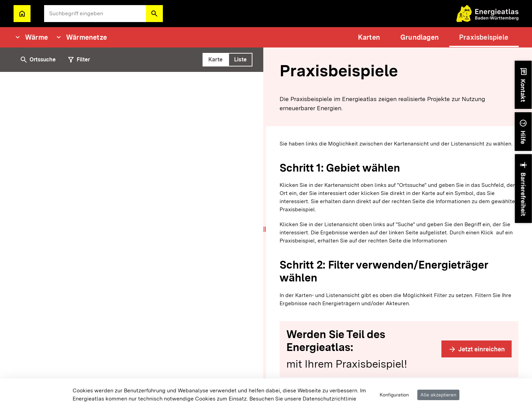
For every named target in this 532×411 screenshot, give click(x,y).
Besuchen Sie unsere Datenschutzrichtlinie (303, 399)
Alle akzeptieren (438, 395)
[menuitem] (369, 37)
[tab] (215, 60)
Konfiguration (394, 395)
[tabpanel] (133, 241)
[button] (154, 14)
